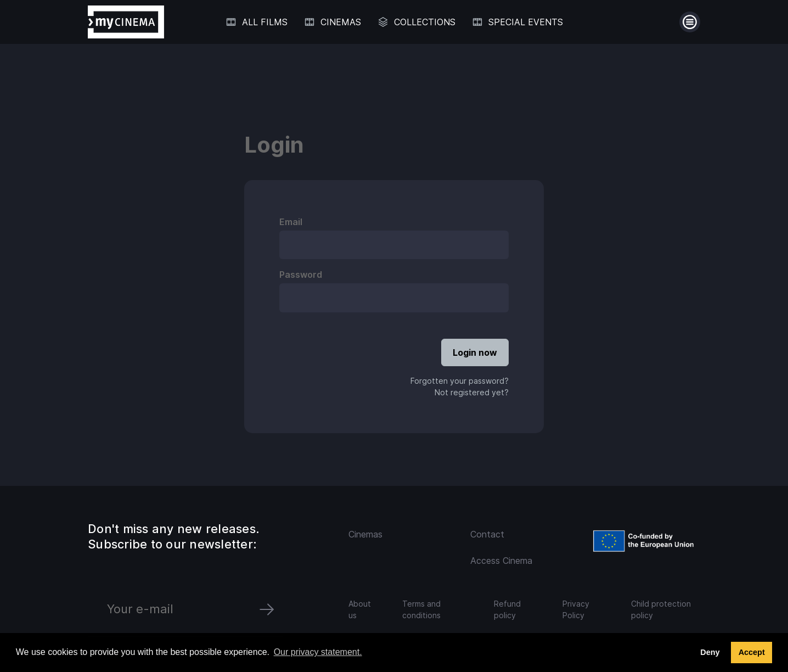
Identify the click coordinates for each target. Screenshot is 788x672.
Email (291, 222)
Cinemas (365, 534)
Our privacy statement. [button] (318, 652)
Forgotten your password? (460, 381)
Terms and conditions (421, 609)
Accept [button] (752, 652)
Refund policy (507, 609)
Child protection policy (661, 609)
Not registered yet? (472, 392)
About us (360, 609)
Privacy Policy (576, 609)
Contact (487, 534)
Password (301, 275)
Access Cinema (501, 561)
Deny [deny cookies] (710, 652)
